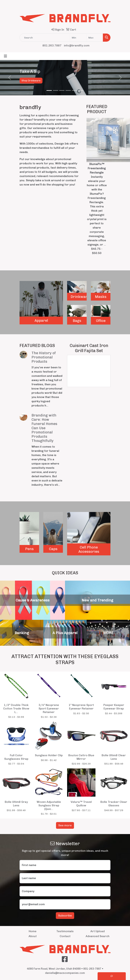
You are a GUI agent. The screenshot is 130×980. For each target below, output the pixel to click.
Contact (65, 936)
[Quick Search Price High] (95, 38)
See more (65, 825)
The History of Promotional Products (44, 357)
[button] (10, 78)
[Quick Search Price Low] (78, 38)
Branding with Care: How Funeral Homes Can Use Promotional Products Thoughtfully (44, 428)
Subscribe (65, 915)
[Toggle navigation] (5, 56)
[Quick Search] (45, 38)
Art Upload (97, 931)
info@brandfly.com (77, 45)
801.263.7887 (52, 45)
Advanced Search (97, 936)
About (33, 936)
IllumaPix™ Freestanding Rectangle (97, 168)
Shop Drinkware (31, 81)
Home (33, 931)
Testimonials (65, 931)
